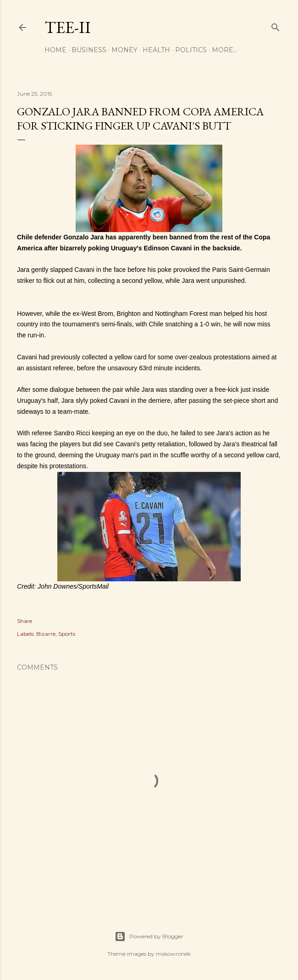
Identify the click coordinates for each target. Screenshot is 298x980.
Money (124, 50)
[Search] (276, 25)
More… (225, 50)
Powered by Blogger (149, 937)
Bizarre (46, 634)
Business (89, 50)
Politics (191, 50)
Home (55, 50)
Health (156, 50)
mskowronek (173, 954)
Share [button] (25, 621)
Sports (67, 634)
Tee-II (68, 27)
